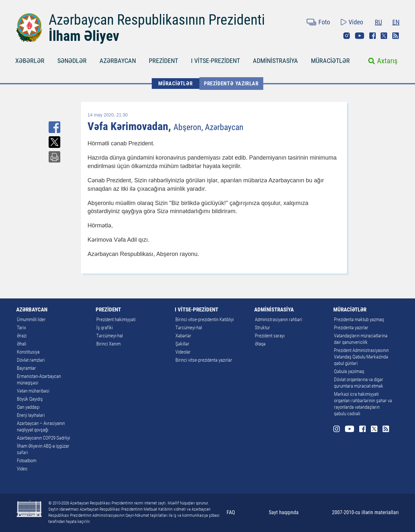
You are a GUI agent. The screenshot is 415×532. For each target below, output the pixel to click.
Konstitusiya (28, 352)
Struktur (262, 328)
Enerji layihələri (31, 415)
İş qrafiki (105, 328)
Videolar (183, 352)
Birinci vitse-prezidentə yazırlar (204, 360)
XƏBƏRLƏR (30, 61)
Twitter (384, 36)
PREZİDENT (163, 61)
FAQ (231, 512)
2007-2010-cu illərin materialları (365, 512)
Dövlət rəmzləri (31, 360)
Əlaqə (260, 344)
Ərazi (22, 336)
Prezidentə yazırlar (231, 84)
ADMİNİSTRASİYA (275, 61)
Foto (324, 22)
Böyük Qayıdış (30, 399)
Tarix (21, 328)
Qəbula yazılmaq (349, 371)
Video (356, 22)
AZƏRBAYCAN (118, 61)
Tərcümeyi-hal (110, 336)
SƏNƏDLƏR (72, 61)
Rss (396, 36)
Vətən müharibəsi (33, 391)
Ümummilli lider (31, 320)
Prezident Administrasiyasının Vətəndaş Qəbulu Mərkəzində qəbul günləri (361, 357)
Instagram (347, 36)
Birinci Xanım (108, 344)
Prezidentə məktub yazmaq (359, 320)
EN (396, 22)
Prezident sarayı (270, 336)
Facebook (373, 36)
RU (378, 22)
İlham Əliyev (84, 36)
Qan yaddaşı (28, 407)
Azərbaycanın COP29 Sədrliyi (43, 438)
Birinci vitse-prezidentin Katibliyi (205, 320)
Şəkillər (182, 344)
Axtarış (387, 61)
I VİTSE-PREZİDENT (215, 61)
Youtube (360, 36)
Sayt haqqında (284, 512)
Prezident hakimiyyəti (116, 320)
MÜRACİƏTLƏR (330, 61)
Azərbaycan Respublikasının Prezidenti (157, 20)
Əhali (22, 344)
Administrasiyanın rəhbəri (279, 320)
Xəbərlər (183, 336)
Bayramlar (26, 368)
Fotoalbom (27, 461)
